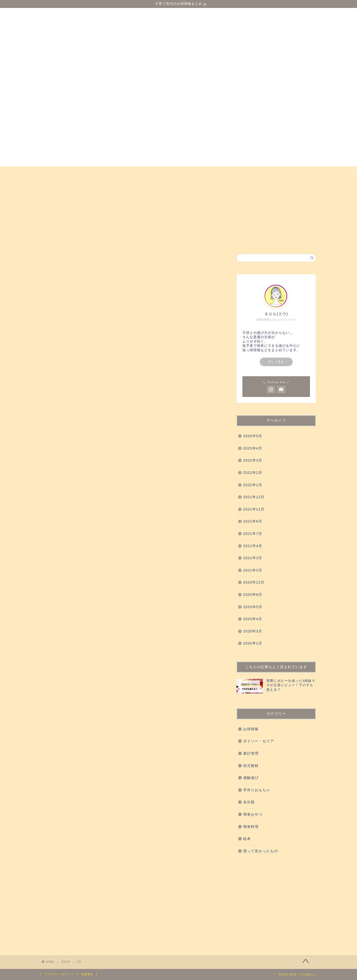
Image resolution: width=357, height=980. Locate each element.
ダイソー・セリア (63, 172)
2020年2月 (253, 643)
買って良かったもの (167, 172)
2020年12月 (254, 582)
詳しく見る (276, 362)
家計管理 (251, 753)
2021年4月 (253, 546)
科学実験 (206, 172)
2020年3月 (253, 631)
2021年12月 (254, 497)
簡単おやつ (277, 172)
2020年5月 (253, 607)
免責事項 (87, 974)
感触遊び (129, 172)
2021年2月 (253, 570)
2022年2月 (253, 473)
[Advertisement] (276, 903)
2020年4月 (253, 619)
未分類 (249, 802)
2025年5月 (253, 436)
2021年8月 (253, 521)
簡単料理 (251, 827)
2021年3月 (253, 558)
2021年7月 (253, 534)
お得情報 (55, 183)
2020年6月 (253, 594)
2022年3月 (253, 460)
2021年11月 (254, 509)
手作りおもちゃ (241, 172)
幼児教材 (100, 172)
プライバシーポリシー (59, 974)
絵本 (304, 172)
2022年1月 (253, 485)
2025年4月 (253, 448)
